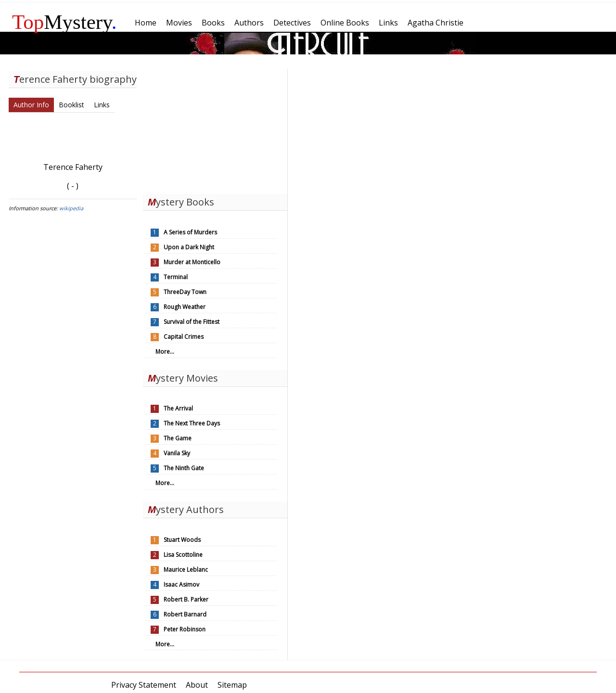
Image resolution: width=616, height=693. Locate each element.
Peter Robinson (185, 629)
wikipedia (71, 208)
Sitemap (232, 685)
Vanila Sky (177, 453)
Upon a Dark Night (189, 247)
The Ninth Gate (184, 468)
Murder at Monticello (192, 262)
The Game (178, 438)
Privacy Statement (144, 685)
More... (165, 352)
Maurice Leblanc (186, 570)
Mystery (64, 22)
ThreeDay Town (185, 292)
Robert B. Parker (186, 599)
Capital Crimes (184, 337)
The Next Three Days (192, 423)
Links (102, 105)
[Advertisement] (215, 129)
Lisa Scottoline (183, 555)
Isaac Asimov (181, 584)
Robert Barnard (185, 614)
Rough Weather (185, 307)
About (197, 685)
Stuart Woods (182, 540)
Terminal (176, 277)
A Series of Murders (190, 232)
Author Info (31, 105)
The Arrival (178, 408)
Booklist (71, 105)
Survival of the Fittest (192, 322)
